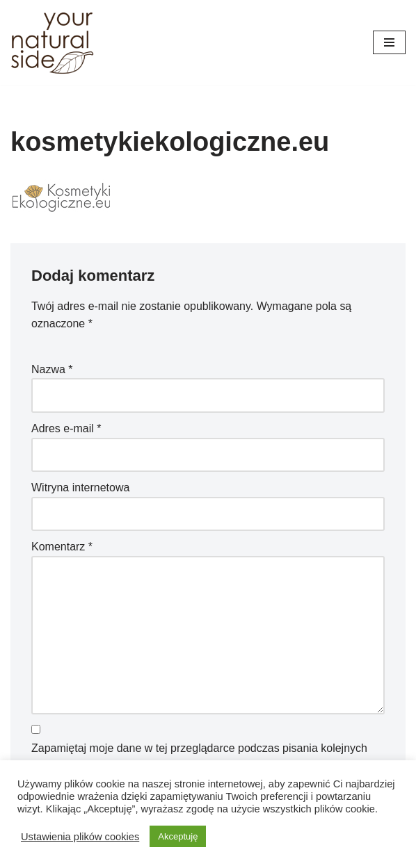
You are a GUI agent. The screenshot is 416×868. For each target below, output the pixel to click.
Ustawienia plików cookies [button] (80, 837)
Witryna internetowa (80, 488)
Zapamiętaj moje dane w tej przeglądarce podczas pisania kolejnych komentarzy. (199, 757)
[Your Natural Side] (52, 42)
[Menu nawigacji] (389, 42)
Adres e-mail (66, 428)
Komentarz (62, 547)
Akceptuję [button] (178, 836)
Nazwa (52, 369)
